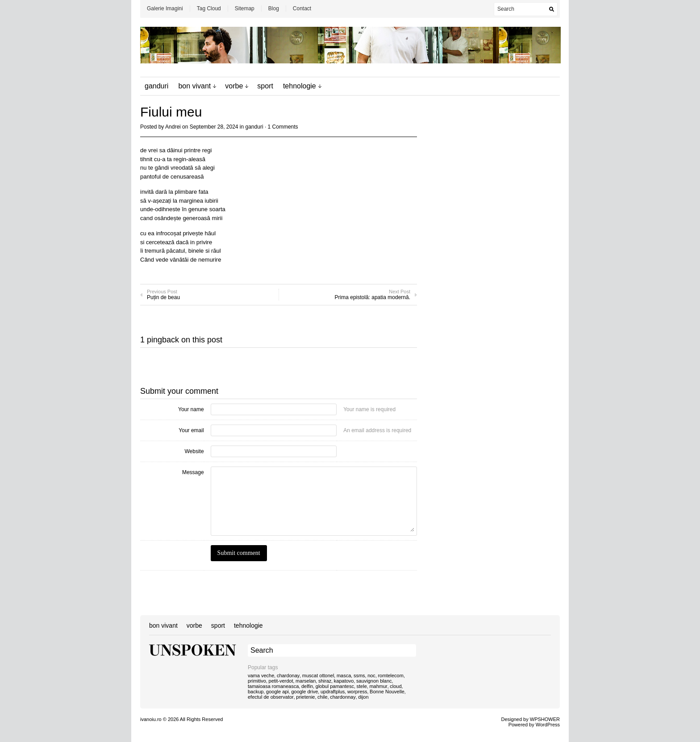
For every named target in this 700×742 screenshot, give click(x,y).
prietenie (305, 697)
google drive (304, 692)
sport (265, 86)
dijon (363, 697)
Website (194, 451)
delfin (307, 686)
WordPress (548, 725)
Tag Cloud (209, 8)
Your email (191, 430)
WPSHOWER (545, 719)
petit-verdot (281, 681)
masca (344, 675)
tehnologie (300, 86)
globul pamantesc (335, 686)
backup (256, 692)
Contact (302, 8)
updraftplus (333, 692)
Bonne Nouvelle (387, 692)
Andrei (173, 127)
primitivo (257, 681)
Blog (274, 8)
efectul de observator (271, 697)
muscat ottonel (318, 675)
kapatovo (344, 681)
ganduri (156, 86)
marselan (306, 681)
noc (371, 675)
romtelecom (390, 675)
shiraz (325, 681)
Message (193, 472)
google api (277, 692)
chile (323, 697)
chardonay (288, 675)
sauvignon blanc (374, 681)
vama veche (261, 675)
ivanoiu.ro (151, 719)
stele (362, 686)
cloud (396, 686)
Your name (191, 409)
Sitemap (245, 8)
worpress (357, 692)
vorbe (234, 86)
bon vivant (194, 86)
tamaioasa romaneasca (273, 686)
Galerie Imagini (165, 8)
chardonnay (343, 697)
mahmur (378, 686)
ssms (359, 675)
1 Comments (283, 127)
